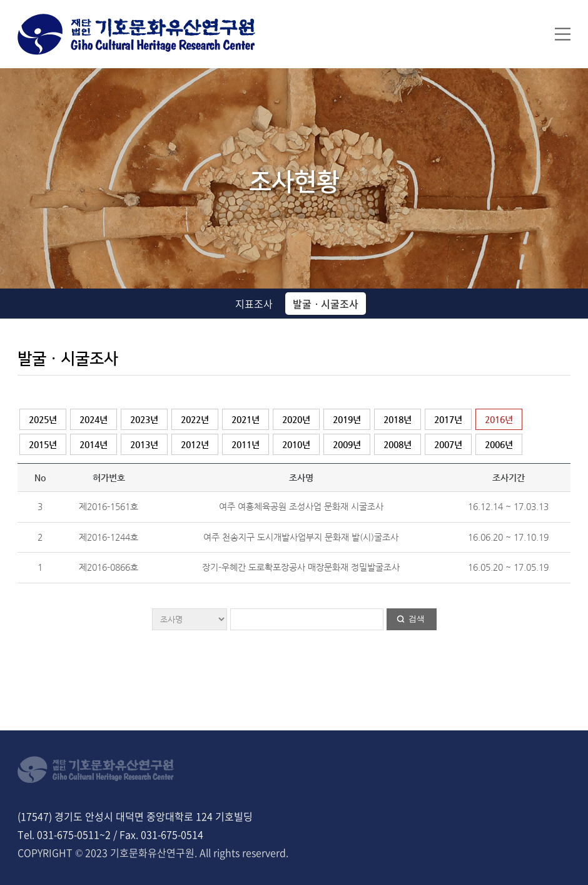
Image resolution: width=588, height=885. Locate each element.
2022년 (195, 419)
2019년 (347, 419)
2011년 (246, 444)
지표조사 (254, 304)
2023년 (144, 419)
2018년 (398, 419)
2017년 (448, 419)
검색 (417, 619)
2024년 (94, 419)
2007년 (448, 444)
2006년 (499, 444)
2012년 (195, 444)
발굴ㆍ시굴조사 (326, 304)
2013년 (144, 444)
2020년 (296, 419)
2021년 (246, 419)
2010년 (296, 444)
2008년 (398, 444)
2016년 (499, 419)
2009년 (347, 444)
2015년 (43, 444)
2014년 (94, 444)
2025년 (43, 419)
